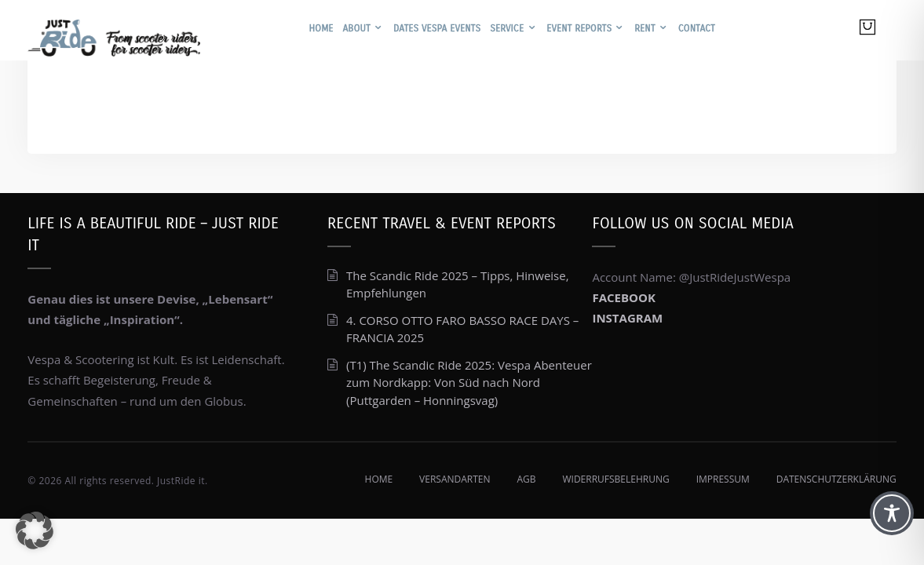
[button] (35, 530)
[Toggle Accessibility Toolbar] (892, 513)
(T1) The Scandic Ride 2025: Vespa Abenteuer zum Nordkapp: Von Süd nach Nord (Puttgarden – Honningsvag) (469, 383)
